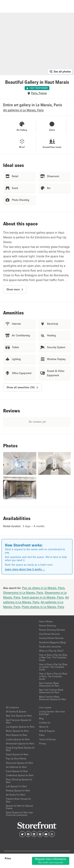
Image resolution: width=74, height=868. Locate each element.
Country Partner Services (51, 638)
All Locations (12, 707)
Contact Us (45, 723)
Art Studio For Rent (15, 795)
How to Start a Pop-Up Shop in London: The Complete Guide (53, 667)
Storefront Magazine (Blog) (52, 642)
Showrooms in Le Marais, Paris (23, 592)
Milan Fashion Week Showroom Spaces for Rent (53, 698)
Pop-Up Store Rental (16, 758)
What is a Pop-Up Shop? (51, 651)
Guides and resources (50, 647)
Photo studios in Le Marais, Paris (43, 607)
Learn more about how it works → (25, 569)
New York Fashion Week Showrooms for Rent (51, 691)
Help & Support (47, 731)
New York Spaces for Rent (19, 716)
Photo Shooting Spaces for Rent (19, 781)
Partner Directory (47, 626)
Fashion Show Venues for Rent (18, 800)
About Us (44, 727)
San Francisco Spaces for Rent (19, 721)
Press (42, 735)
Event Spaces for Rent (17, 771)
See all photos (60, 71)
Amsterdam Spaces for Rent (20, 743)
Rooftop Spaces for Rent (18, 790)
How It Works (46, 621)
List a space (45, 707)
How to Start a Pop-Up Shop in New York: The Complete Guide (53, 657)
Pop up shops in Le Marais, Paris (43, 588)
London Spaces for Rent (18, 739)
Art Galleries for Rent (16, 767)
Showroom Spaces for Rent (19, 763)
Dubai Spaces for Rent (17, 754)
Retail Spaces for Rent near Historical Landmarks (19, 814)
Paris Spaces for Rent (17, 735)
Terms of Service (47, 739)
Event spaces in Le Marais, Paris (43, 597)
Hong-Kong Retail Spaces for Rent (20, 749)
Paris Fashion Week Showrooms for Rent (49, 684)
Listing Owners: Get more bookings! (52, 713)
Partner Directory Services (52, 630)
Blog (41, 718)
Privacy (43, 743)
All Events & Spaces (16, 711)
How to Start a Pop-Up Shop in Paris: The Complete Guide (53, 676)
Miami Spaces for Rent (17, 731)
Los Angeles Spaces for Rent (20, 727)
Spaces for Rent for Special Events (19, 807)
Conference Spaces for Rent (20, 775)
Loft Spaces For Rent (16, 786)
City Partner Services (49, 634)
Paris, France (39, 93)
